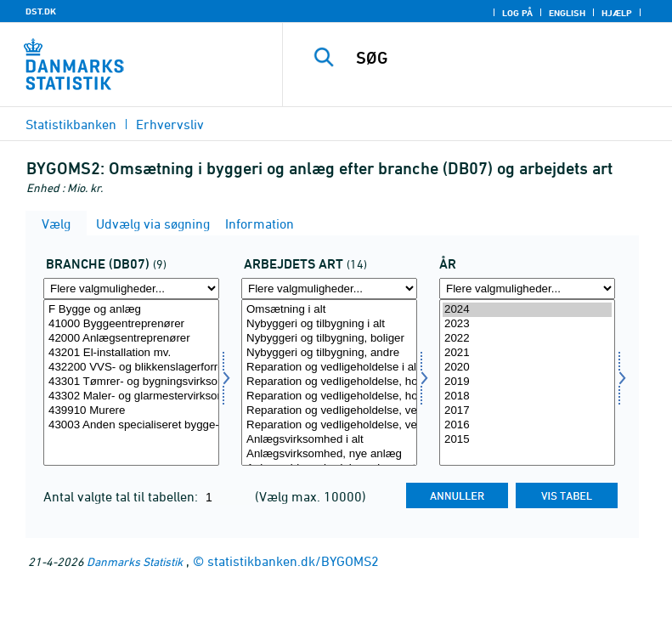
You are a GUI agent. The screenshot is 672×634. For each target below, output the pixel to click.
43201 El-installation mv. (131, 353)
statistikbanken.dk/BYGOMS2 (293, 561)
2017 (527, 411)
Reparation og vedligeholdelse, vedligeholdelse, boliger (329, 411)
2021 (527, 353)
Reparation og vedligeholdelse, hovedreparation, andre (329, 396)
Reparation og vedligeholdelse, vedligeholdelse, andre (329, 425)
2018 (527, 396)
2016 (527, 425)
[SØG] (503, 58)
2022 (527, 339)
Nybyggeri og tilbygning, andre (329, 353)
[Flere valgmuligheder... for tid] (527, 289)
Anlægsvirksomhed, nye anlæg (329, 454)
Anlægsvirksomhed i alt (329, 440)
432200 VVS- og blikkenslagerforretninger (131, 368)
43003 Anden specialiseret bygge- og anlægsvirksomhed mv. (131, 425)
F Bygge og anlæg (131, 310)
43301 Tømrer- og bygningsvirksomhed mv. (131, 382)
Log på (517, 13)
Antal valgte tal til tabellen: (122, 496)
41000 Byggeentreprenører (131, 324)
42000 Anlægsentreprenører (131, 339)
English (567, 13)
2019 (527, 382)
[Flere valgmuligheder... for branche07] (131, 289)
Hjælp (617, 13)
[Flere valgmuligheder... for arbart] (329, 289)
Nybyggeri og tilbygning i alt (329, 324)
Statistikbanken (71, 124)
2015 (527, 440)
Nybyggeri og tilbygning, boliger (329, 339)
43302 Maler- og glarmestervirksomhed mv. (131, 396)
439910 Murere (131, 411)
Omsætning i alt (329, 310)
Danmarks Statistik (135, 561)
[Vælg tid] (527, 382)
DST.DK (41, 11)
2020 (527, 368)
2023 (527, 324)
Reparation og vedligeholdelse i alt (329, 368)
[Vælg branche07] (131, 382)
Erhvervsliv (170, 124)
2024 (527, 310)
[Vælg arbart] (329, 382)
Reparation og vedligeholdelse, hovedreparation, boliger (329, 382)
